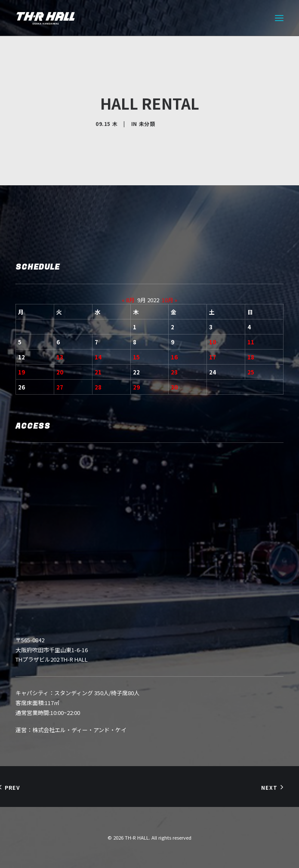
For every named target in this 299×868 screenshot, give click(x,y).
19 (22, 372)
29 (136, 387)
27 (60, 387)
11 (251, 342)
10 (213, 342)
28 (98, 387)
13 (60, 357)
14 (98, 357)
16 (174, 357)
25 (251, 372)
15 (136, 357)
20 (60, 372)
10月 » (170, 300)
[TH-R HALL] (46, 18)
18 (251, 357)
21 (98, 372)
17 (213, 357)
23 (174, 372)
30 (174, 387)
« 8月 (128, 300)
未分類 (147, 124)
